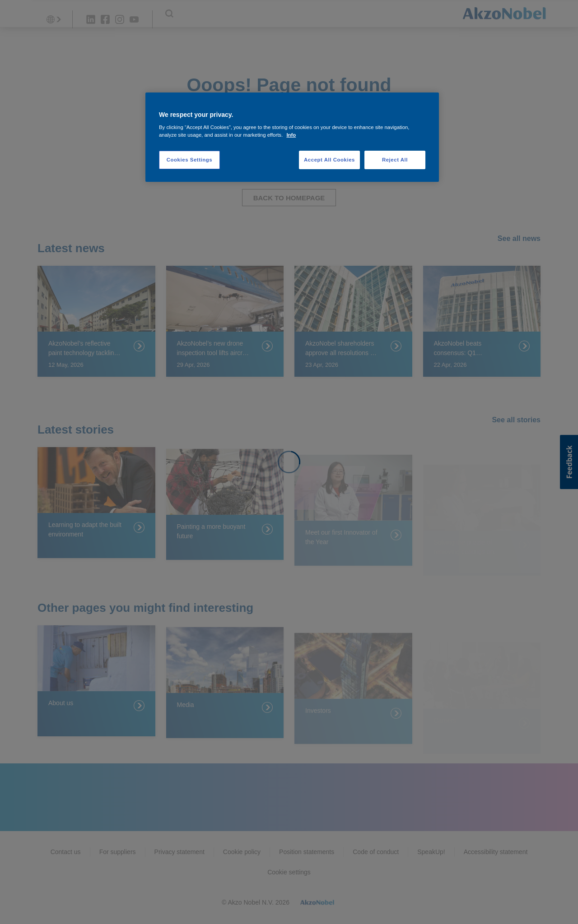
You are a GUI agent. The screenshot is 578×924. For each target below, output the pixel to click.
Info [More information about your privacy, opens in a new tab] (291, 135)
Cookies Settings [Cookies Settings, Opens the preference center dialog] (189, 160)
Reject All (395, 160)
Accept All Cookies (329, 160)
